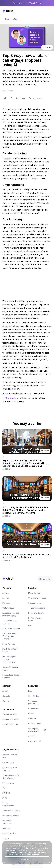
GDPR (5, 788)
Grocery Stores (35, 603)
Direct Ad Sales (9, 644)
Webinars (32, 719)
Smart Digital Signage (11, 628)
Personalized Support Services (11, 676)
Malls (30, 626)
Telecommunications (37, 608)
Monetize (6, 603)
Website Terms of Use (10, 756)
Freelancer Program (11, 719)
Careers (6, 701)
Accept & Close (27, 860)
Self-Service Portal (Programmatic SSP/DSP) (10, 636)
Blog (30, 691)
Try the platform (10, 398)
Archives (6, 838)
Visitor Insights (8, 608)
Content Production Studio (10, 668)
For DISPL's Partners (11, 816)
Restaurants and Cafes (35, 619)
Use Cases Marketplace (33, 702)
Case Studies (34, 696)
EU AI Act (6, 793)
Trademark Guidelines (11, 811)
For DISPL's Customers (7, 822)
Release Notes (34, 709)
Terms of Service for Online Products (11, 777)
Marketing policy (9, 833)
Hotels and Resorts (36, 613)
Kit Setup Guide (35, 724)
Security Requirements (8, 804)
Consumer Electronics (37, 598)
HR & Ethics (7, 828)
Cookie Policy (8, 762)
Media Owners (34, 593)
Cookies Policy (31, 852)
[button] (49, 11)
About (5, 691)
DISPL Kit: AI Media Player (10, 650)
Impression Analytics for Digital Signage (11, 614)
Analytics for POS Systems (10, 622)
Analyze (6, 593)
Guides (31, 714)
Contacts (6, 696)
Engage (6, 598)
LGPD (5, 798)
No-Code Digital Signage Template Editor (9, 659)
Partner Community (10, 724)
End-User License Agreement (10, 769)
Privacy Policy (8, 783)
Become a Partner (10, 714)
